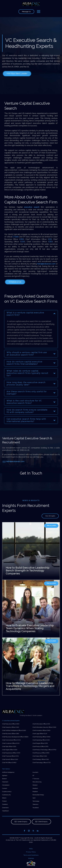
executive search (32, 207)
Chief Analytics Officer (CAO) (11, 727)
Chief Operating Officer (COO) (41, 740)
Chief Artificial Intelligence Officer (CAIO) (14, 730)
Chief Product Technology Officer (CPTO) (44, 750)
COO (23, 242)
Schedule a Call (15, 282)
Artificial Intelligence (8, 772)
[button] (21, 822)
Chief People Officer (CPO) (40, 743)
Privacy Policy (31, 852)
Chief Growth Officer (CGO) (10, 759)
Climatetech (6, 785)
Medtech (35, 788)
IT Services (36, 779)
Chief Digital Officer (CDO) (10, 750)
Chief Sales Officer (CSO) (40, 756)
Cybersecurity (6, 795)
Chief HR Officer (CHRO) (9, 763)
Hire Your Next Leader (17, 73)
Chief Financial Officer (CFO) (10, 756)
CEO (51, 242)
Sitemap (31, 858)
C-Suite (16, 237)
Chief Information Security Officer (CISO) (44, 727)
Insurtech (35, 772)
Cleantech (5, 782)
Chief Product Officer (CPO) (40, 746)
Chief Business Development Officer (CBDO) (15, 737)
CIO (50, 239)
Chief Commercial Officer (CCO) (11, 740)
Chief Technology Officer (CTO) (41, 763)
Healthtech (5, 811)
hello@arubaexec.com (46, 264)
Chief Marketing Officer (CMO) (41, 737)
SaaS (34, 798)
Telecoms (35, 804)
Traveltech (36, 808)
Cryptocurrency (7, 792)
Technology (36, 801)
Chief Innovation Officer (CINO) (41, 730)
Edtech (4, 798)
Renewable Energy (38, 795)
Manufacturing (37, 782)
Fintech (4, 801)
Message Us (26, 12)
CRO (22, 239)
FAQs (31, 849)
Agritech (5, 775)
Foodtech (5, 804)
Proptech (35, 792)
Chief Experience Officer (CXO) (11, 753)
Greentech (5, 808)
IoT (33, 775)
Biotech (4, 779)
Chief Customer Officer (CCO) (11, 743)
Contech (5, 788)
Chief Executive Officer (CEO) (11, 724)
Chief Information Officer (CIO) (41, 724)
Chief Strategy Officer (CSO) (41, 759)
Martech (35, 785)
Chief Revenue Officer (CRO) (41, 753)
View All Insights (50, 516)
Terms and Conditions (31, 855)
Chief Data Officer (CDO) (9, 746)
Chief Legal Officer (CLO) (40, 734)
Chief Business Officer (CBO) (11, 734)
